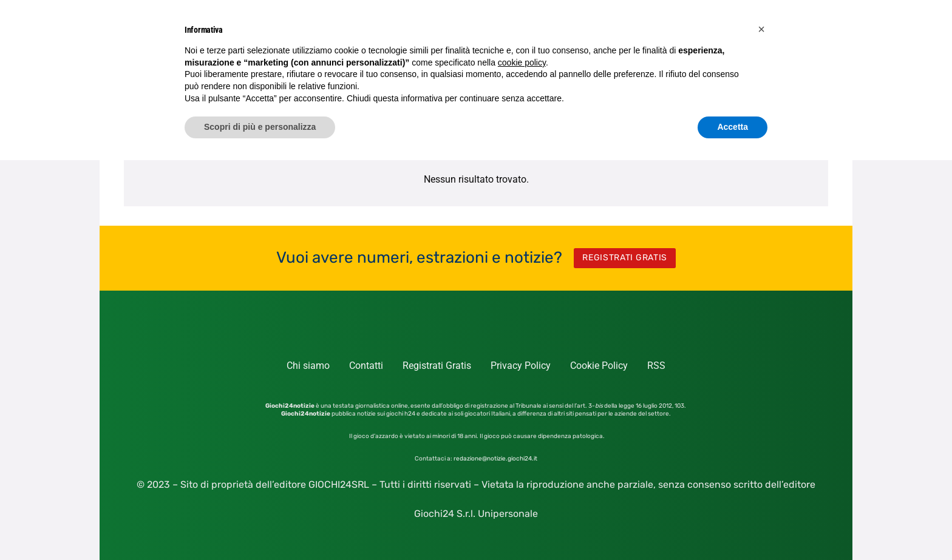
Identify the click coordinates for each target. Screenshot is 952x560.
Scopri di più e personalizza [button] (260, 127)
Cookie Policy (599, 366)
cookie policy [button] (522, 62)
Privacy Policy (521, 366)
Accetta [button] (733, 127)
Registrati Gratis (437, 366)
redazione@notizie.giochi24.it (495, 459)
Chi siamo (308, 366)
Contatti (366, 366)
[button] (761, 29)
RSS (656, 366)
